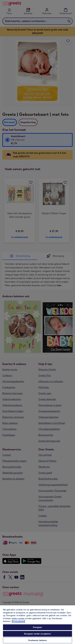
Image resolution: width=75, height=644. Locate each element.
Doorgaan (37, 627)
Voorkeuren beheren (37, 640)
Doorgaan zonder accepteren (37, 634)
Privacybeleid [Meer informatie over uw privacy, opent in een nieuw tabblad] (18, 621)
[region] (37, 625)
